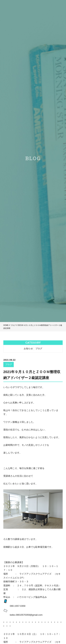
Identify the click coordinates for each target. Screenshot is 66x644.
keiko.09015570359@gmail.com (26, 615)
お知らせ (28, 349)
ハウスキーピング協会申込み (31, 597)
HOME (6, 325)
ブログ (13, 325)
